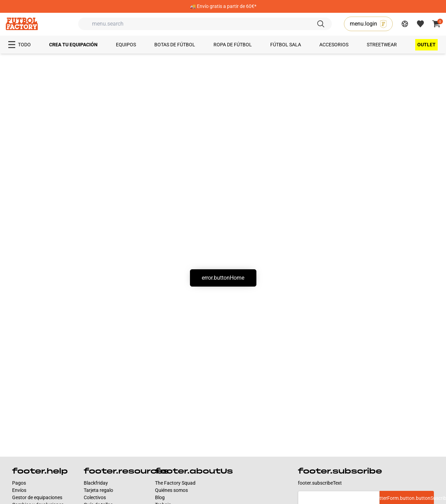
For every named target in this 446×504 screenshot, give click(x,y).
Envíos (19, 490)
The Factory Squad (175, 483)
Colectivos (95, 497)
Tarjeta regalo (98, 490)
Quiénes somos (171, 490)
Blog (160, 497)
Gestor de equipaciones (37, 497)
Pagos (19, 483)
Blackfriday (96, 483)
